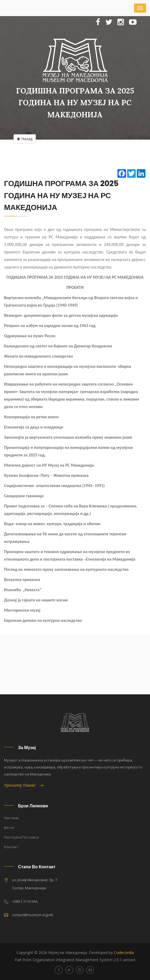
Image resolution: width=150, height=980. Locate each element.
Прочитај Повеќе (24, 785)
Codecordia (124, 952)
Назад (25, 139)
